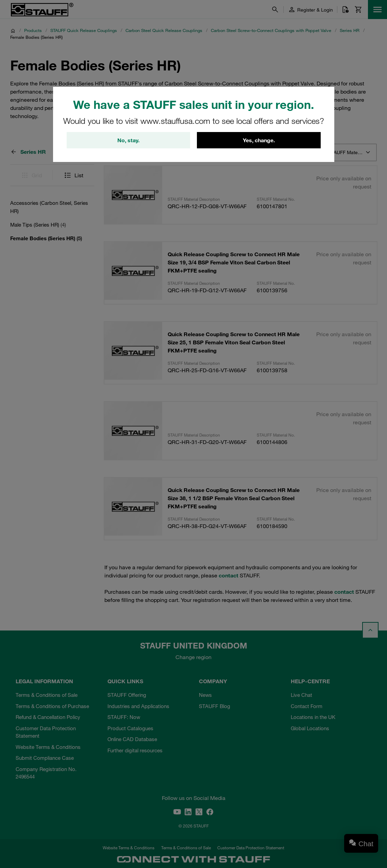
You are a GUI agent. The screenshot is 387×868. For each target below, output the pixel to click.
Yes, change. (259, 140)
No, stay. (128, 140)
